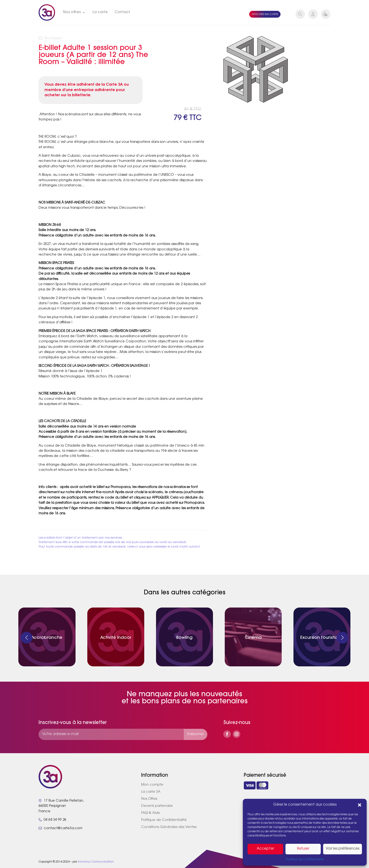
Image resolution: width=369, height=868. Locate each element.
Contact (122, 12)
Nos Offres (149, 799)
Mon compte (152, 785)
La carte (100, 12)
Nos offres (72, 12)
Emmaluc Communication (96, 862)
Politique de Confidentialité (305, 860)
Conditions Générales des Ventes (169, 827)
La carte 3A (151, 792)
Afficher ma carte (265, 14)
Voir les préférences (343, 849)
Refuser (303, 849)
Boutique (53, 38)
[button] (360, 805)
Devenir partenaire (157, 806)
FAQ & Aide (151, 813)
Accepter (265, 849)
